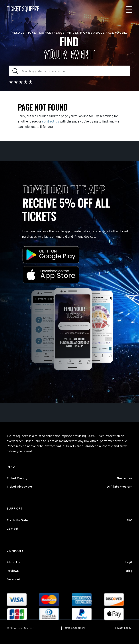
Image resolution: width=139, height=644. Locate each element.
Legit (129, 563)
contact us (51, 122)
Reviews (13, 571)
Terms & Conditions (74, 628)
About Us (13, 563)
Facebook (14, 579)
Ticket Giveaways (20, 487)
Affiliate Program (120, 487)
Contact (13, 529)
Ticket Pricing (17, 478)
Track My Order (18, 520)
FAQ (130, 520)
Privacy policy (123, 628)
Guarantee (125, 478)
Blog (129, 571)
